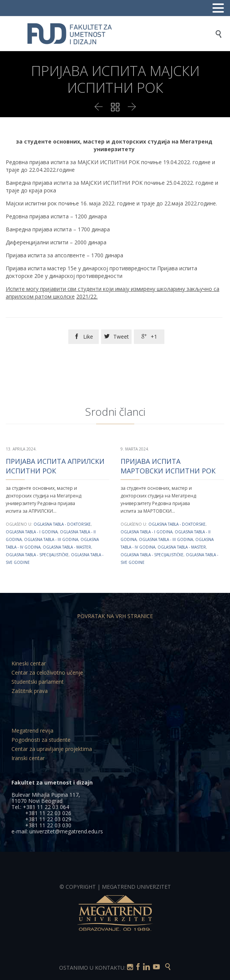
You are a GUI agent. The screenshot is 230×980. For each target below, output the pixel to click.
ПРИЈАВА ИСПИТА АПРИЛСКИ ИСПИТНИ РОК (55, 466)
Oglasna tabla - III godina (51, 539)
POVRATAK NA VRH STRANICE (115, 616)
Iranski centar (28, 758)
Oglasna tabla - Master (67, 547)
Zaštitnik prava (30, 691)
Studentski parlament (38, 682)
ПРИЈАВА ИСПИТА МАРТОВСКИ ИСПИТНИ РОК (168, 466)
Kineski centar (29, 663)
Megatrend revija (32, 731)
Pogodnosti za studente (41, 740)
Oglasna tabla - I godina (32, 532)
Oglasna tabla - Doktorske (62, 524)
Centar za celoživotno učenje (47, 672)
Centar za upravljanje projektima (52, 749)
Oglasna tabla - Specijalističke (37, 555)
